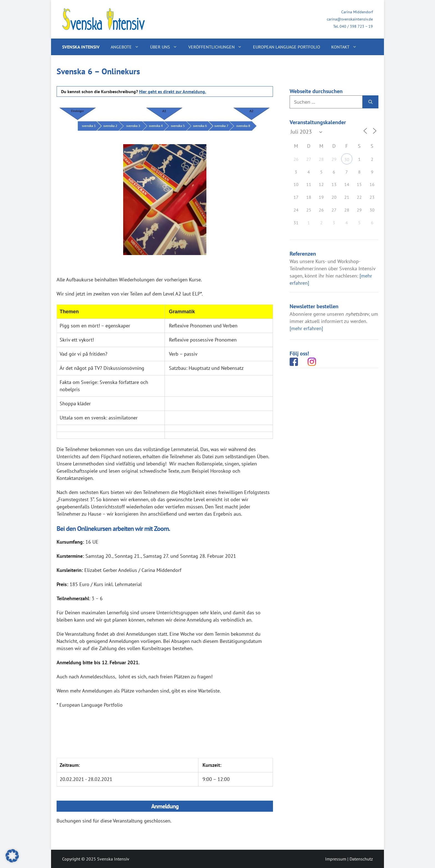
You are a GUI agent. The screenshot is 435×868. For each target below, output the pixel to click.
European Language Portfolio (287, 47)
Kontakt (347, 47)
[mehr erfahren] (306, 328)
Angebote (128, 47)
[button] (12, 856)
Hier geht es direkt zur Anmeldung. (173, 91)
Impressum (336, 859)
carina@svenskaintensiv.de (350, 19)
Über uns (166, 47)
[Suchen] (370, 102)
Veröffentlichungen (218, 47)
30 (347, 159)
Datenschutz (361, 859)
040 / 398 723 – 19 (356, 26)
